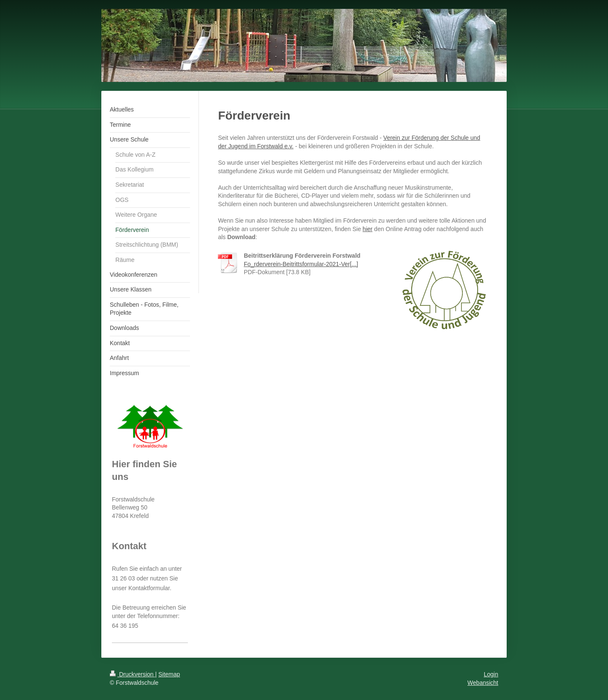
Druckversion (132, 674)
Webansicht (483, 683)
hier (368, 229)
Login (491, 674)
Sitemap (169, 674)
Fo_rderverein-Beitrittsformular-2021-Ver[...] (301, 264)
